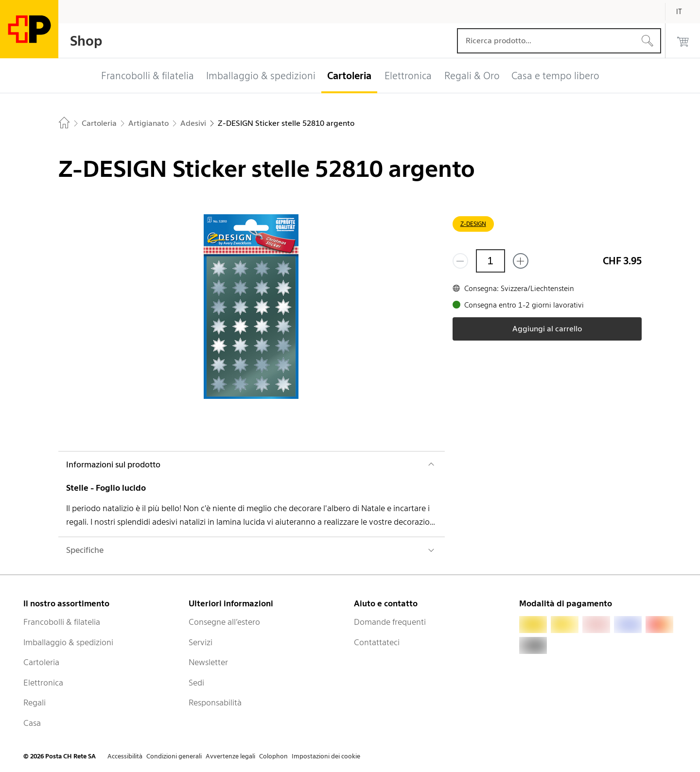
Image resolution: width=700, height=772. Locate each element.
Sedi (196, 683)
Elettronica (43, 683)
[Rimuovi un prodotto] (460, 261)
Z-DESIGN (473, 224)
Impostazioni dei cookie (326, 756)
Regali (35, 703)
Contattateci (377, 642)
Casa (32, 723)
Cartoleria (41, 662)
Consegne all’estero (224, 622)
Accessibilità (125, 756)
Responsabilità (215, 703)
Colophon (273, 756)
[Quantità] (490, 261)
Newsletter (208, 662)
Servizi (201, 642)
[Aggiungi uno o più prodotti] (521, 261)
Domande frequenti (390, 622)
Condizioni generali (174, 756)
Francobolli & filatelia (62, 622)
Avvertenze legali (230, 756)
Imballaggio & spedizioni (68, 642)
